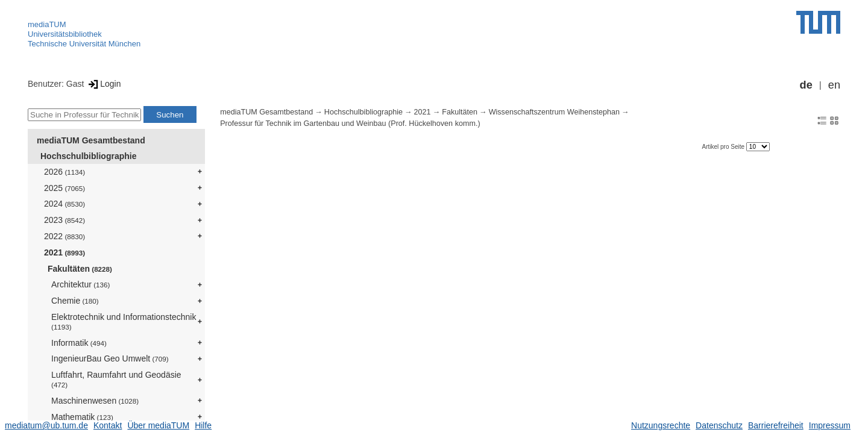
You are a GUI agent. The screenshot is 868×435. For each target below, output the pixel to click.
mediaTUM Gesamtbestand (91, 140)
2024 (64, 204)
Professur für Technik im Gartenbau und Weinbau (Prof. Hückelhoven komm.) (350, 124)
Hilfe (203, 425)
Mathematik (82, 417)
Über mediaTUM (158, 425)
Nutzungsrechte (661, 425)
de (806, 85)
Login (103, 84)
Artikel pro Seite (724, 147)
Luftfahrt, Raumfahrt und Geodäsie (116, 379)
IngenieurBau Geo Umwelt (110, 358)
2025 (64, 188)
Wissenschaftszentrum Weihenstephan (554, 112)
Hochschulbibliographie (88, 156)
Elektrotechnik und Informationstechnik (124, 321)
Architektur (80, 284)
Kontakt (108, 425)
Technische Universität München (84, 44)
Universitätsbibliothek (65, 34)
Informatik (79, 343)
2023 (64, 220)
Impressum (830, 425)
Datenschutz (719, 425)
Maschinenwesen (95, 401)
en (834, 85)
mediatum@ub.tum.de (46, 425)
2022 (64, 236)
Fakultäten (80, 269)
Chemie (75, 301)
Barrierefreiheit (776, 425)
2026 (64, 172)
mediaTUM (47, 24)
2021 (64, 252)
